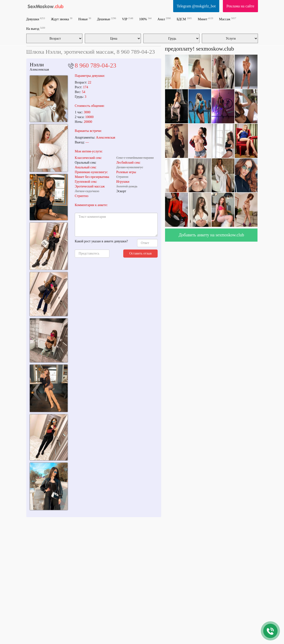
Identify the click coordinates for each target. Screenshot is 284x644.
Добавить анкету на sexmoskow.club (211, 235)
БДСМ (184, 19)
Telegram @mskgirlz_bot (196, 6)
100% (145, 19)
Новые (85, 19)
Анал (164, 19)
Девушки (36, 19)
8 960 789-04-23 (95, 65)
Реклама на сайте (240, 6)
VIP (128, 19)
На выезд (36, 29)
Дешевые (107, 19)
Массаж (228, 19)
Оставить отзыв (140, 253)
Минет (205, 19)
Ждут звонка (62, 19)
